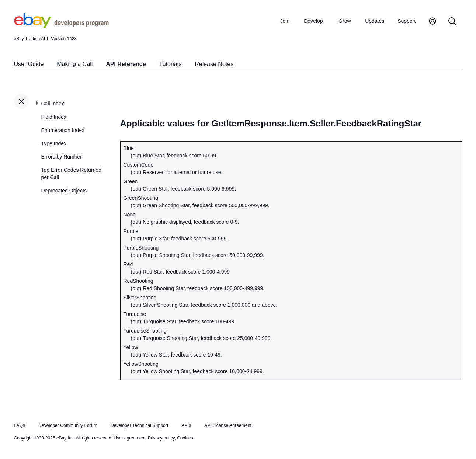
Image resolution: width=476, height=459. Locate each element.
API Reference (126, 64)
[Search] (452, 22)
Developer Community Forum (68, 425)
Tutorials (171, 64)
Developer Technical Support (139, 425)
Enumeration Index (63, 130)
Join (285, 21)
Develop (313, 21)
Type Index (54, 143)
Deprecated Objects (64, 191)
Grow (345, 21)
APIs (186, 425)
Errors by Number (62, 157)
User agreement (129, 438)
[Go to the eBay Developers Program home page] (61, 26)
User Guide (29, 64)
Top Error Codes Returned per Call (71, 174)
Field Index (54, 117)
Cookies (185, 438)
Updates (375, 21)
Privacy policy (161, 438)
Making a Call (75, 64)
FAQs (20, 425)
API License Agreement (228, 425)
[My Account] (432, 22)
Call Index (53, 104)
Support (406, 21)
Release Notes (214, 64)
